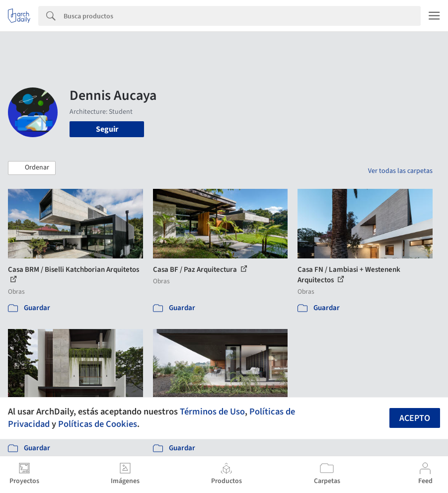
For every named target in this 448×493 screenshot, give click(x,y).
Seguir (107, 129)
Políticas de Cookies (98, 424)
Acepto (415, 418)
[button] (32, 168)
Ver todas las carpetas (400, 171)
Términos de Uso (212, 411)
